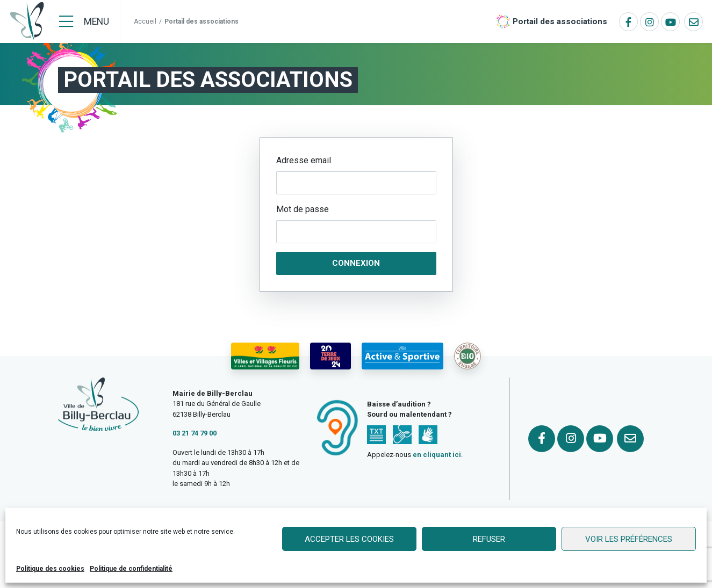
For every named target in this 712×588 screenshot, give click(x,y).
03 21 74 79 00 (195, 433)
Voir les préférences (629, 539)
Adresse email (304, 160)
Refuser (489, 539)
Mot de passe (303, 209)
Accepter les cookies (349, 539)
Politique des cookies (50, 569)
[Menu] (84, 21)
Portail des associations (560, 21)
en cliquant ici (437, 455)
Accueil (145, 21)
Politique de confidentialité (131, 569)
